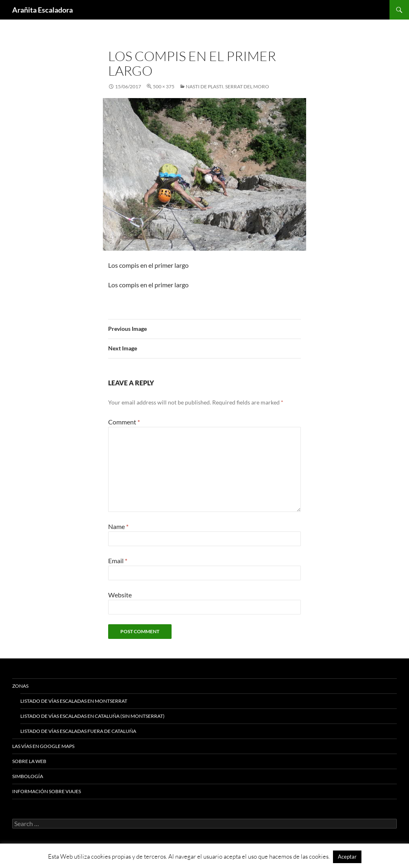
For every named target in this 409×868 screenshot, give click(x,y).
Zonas (20, 686)
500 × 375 (164, 86)
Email (118, 561)
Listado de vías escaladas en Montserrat (74, 701)
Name (118, 526)
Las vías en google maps (43, 746)
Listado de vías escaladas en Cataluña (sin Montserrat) (92, 716)
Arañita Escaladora (42, 10)
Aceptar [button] (347, 857)
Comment (124, 422)
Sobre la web (29, 761)
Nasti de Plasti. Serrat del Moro (227, 86)
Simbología (28, 776)
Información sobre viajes (47, 791)
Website (120, 595)
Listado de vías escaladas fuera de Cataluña (78, 731)
